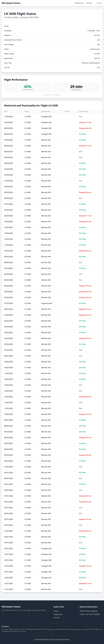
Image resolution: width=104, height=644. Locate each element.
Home (56, 611)
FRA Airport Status (11, 3)
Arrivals (89, 3)
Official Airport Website (89, 611)
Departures (79, 3)
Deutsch (100, 3)
